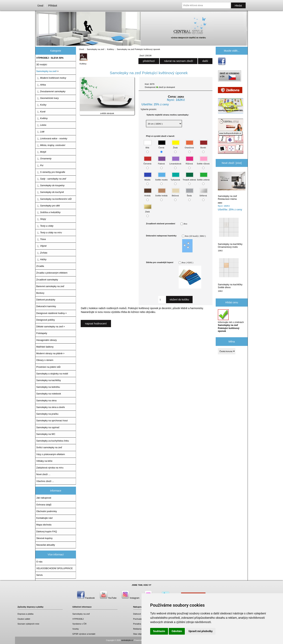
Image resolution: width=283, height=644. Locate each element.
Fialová (162, 162)
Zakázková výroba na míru (50, 468)
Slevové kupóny (44, 538)
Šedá (190, 194)
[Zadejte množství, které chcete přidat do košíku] (162, 300)
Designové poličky (46, 320)
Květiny (110, 49)
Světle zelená (203, 178)
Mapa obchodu (44, 525)
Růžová (190, 162)
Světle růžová (203, 162)
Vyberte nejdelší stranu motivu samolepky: (168, 115)
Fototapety (42, 333)
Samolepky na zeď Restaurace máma (232, 186)
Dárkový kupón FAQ (47, 531)
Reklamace (138, 629)
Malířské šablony (45, 347)
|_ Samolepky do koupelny (50, 185)
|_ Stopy (41, 219)
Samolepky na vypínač (48, 427)
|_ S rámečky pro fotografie (51, 172)
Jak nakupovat (44, 498)
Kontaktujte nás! (44, 518)
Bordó (204, 146)
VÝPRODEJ (78, 619)
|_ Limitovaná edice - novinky (52, 138)
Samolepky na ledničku (48, 387)
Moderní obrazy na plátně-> (50, 353)
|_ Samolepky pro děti (48, 206)
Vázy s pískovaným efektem (51, 454)
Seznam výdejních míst (28, 624)
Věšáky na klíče (44, 461)
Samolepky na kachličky (49, 380)
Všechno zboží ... (45, 481)
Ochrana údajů (44, 505)
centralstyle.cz (127, 640)
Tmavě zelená (189, 178)
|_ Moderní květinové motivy (51, 78)
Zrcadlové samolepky (47, 280)
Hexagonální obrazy (46, 340)
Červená (148, 162)
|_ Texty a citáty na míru (49, 233)
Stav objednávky (141, 634)
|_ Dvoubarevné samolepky (51, 91)
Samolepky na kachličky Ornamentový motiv (230, 233)
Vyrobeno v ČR (79, 624)
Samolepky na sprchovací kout (52, 421)
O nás (39, 562)
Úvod (40, 6)
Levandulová (175, 162)
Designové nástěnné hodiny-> (52, 313)
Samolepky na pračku (47, 414)
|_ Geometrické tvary (47, 98)
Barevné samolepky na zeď (50, 286)
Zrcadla (40, 266)
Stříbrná (203, 194)
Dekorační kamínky (46, 306)
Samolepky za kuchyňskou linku (53, 441)
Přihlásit (53, 6)
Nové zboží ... (43, 474)
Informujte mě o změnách (231, 321)
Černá (162, 146)
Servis (39, 575)
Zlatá (148, 210)
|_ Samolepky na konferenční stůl (54, 199)
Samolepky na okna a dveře (51, 407)
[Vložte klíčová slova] (206, 5)
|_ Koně (41, 112)
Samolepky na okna (46, 400)
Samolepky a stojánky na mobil (52, 374)
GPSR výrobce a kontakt (84, 634)
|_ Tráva (41, 239)
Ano (185, 224)
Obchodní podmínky (47, 511)
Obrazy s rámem (45, 360)
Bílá (148, 146)
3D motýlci (42, 65)
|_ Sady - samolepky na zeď (51, 179)
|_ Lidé (40, 132)
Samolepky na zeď (95, 49)
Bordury (40, 293)
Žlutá (176, 146)
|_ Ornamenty (44, 159)
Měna (232, 341)
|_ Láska (41, 125)
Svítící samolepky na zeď (49, 447)
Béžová (176, 194)
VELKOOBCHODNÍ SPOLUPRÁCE (55, 568)
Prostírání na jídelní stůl (48, 367)
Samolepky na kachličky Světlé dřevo (230, 273)
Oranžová (189, 146)
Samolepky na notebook (49, 394)
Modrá (148, 178)
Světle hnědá (161, 194)
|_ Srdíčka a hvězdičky (48, 212)
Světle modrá (161, 178)
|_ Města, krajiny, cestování (51, 145)
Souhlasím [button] (159, 631)
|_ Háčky (41, 259)
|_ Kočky (41, 105)
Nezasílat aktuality (46, 545)
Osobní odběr (24, 619)
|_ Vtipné (41, 246)
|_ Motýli (41, 152)
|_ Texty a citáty (45, 226)
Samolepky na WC (46, 434)
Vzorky (76, 629)
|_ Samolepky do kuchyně (50, 192)
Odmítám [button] (177, 631)
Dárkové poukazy (141, 614)
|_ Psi (40, 165)
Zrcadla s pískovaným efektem (52, 273)
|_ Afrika (41, 85)
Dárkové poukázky (46, 300)
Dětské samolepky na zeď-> (51, 327)
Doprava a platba (25, 614)
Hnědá (148, 194)
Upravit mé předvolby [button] (200, 631)
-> (47, 71)
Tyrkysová (175, 178)
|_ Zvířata (42, 253)
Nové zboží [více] (232, 163)
